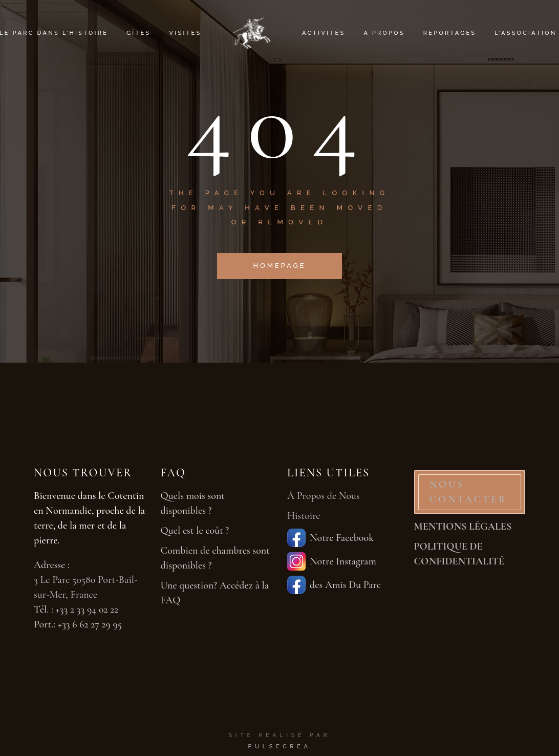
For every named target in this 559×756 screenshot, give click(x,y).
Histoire (304, 516)
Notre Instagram (332, 561)
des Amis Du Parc (334, 585)
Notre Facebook (330, 538)
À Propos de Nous (324, 496)
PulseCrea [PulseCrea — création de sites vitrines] (279, 747)
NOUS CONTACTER (469, 492)
